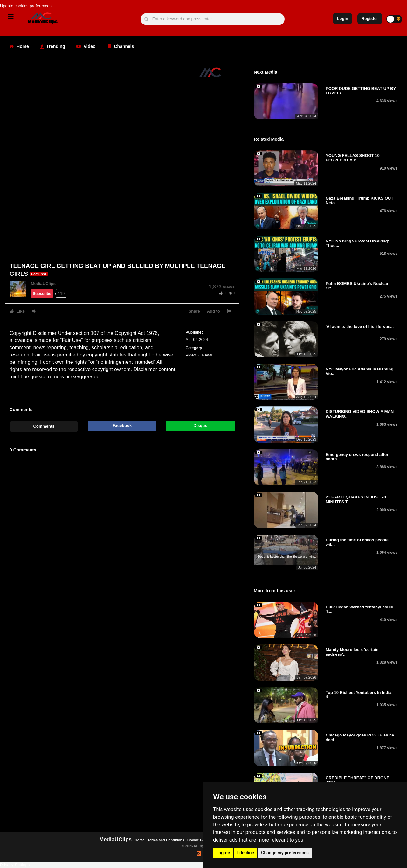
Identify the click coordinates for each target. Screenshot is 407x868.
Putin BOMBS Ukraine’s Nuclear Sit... (357, 286)
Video (86, 46)
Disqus (200, 426)
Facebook (122, 426)
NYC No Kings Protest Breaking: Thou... (357, 243)
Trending (53, 46)
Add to (214, 311)
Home (19, 46)
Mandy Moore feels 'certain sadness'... (352, 652)
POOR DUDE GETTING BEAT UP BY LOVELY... (361, 91)
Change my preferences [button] (285, 853)
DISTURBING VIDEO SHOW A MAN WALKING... (360, 414)
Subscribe (42, 294)
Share (194, 311)
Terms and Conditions (166, 840)
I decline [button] (246, 853)
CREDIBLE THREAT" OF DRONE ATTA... (357, 780)
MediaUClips (43, 284)
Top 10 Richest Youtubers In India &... (359, 695)
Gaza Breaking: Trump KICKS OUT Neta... (359, 200)
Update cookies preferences (26, 6)
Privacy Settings (15, 865)
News (207, 355)
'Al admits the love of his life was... (360, 326)
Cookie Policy (199, 840)
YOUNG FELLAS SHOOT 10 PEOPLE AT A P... (353, 158)
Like (17, 311)
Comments (44, 426)
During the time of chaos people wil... (357, 542)
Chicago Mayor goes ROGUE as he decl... (360, 737)
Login (343, 19)
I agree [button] (223, 853)
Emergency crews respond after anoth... (357, 457)
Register (370, 19)
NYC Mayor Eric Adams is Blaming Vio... (359, 371)
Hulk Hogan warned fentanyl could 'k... (359, 609)
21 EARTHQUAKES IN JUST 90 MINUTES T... (356, 499)
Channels (121, 46)
